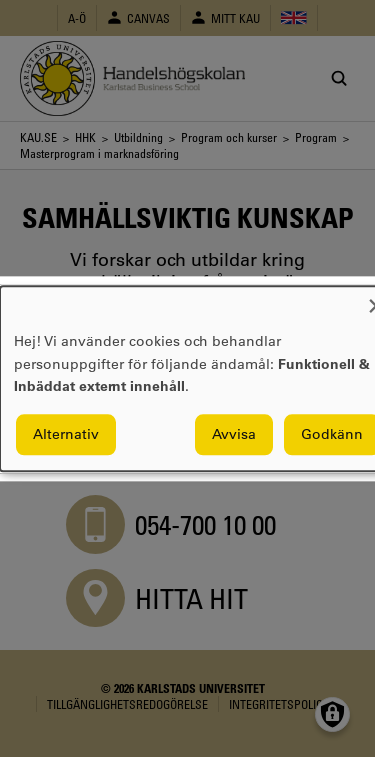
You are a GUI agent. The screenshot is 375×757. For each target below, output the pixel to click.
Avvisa (234, 434)
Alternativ (66, 434)
